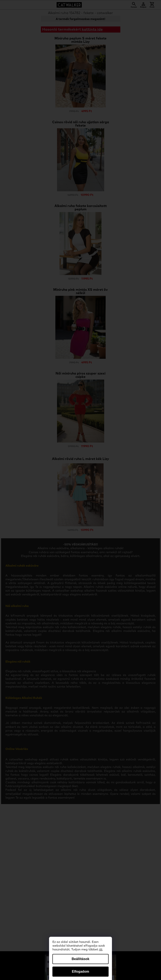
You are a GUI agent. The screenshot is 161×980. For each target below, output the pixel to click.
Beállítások (80, 959)
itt (101, 950)
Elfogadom (81, 971)
